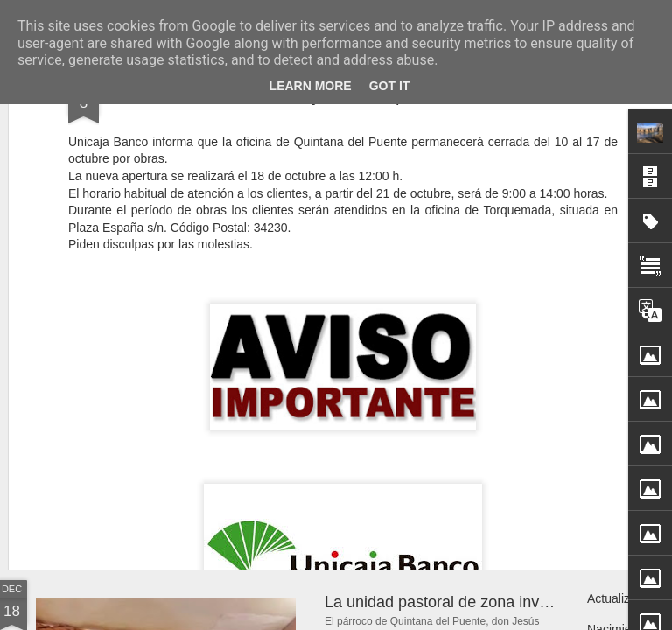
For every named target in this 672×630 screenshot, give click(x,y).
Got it (390, 86)
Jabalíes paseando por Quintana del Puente (478, 437)
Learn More (311, 86)
